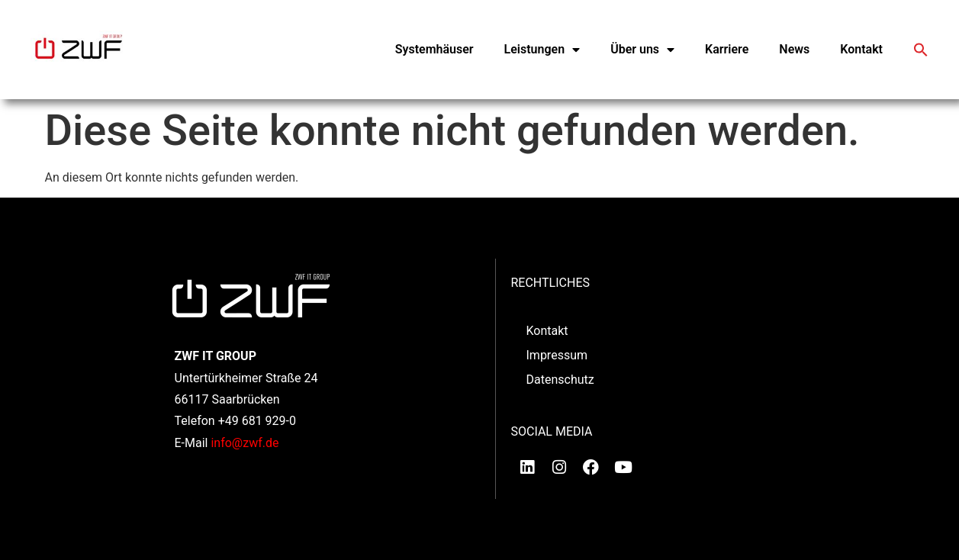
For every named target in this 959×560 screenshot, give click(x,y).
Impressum (557, 355)
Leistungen (542, 50)
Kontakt (861, 49)
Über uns (642, 50)
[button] (921, 50)
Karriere (727, 49)
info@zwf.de (245, 443)
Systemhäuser (434, 49)
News (794, 49)
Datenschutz (560, 380)
